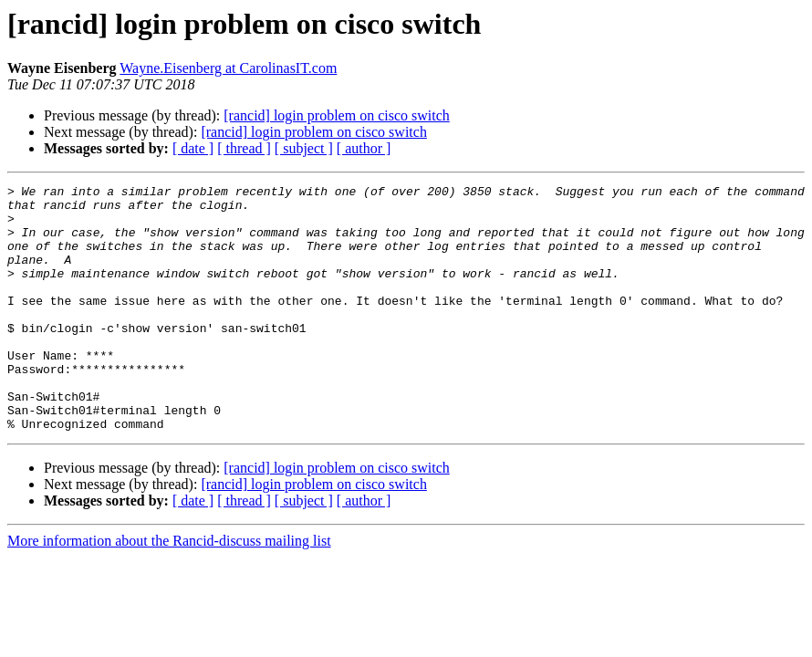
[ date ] (193, 148)
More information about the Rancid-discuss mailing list (169, 590)
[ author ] (364, 148)
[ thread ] (244, 148)
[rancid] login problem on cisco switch (337, 115)
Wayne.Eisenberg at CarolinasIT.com (228, 68)
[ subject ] (304, 148)
